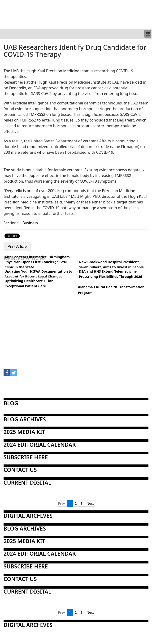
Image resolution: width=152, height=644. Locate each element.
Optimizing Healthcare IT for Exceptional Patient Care (29, 283)
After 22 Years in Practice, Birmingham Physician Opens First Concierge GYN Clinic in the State (37, 262)
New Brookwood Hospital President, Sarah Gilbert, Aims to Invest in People (111, 264)
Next (90, 503)
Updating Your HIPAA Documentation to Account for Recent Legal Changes (38, 274)
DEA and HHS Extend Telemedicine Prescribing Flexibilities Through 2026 (111, 274)
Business (30, 223)
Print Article (17, 246)
